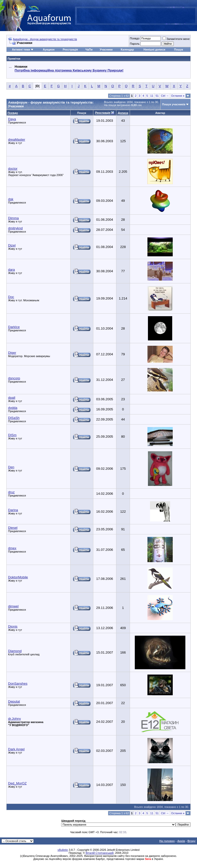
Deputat (14, 701)
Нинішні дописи (154, 49)
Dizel (12, 245)
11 (152, 96)
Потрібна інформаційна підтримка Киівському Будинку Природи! (69, 70)
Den (11, 467)
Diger (12, 353)
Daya (12, 119)
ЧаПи (89, 49)
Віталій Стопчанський (100, 853)
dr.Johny (14, 719)
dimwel (13, 606)
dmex (12, 548)
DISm (12, 435)
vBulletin (63, 850)
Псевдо (135, 38)
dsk (11, 199)
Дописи (123, 113)
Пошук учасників (174, 104)
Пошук (178, 49)
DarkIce (14, 327)
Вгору (191, 841)
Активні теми (21, 49)
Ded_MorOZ (17, 783)
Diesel (13, 528)
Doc (11, 297)
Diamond (15, 651)
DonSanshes (18, 684)
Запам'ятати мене (176, 39)
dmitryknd (15, 228)
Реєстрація (70, 49)
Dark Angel (16, 749)
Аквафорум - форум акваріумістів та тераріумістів (45, 39)
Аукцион (49, 49)
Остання (178, 96)
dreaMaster (17, 140)
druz (11, 492)
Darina (13, 510)
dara (12, 270)
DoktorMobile (18, 577)
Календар (127, 49)
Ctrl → (165, 96)
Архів (181, 841)
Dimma (13, 218)
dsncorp (14, 378)
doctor (13, 169)
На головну (167, 841)
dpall (12, 398)
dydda (13, 408)
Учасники (106, 49)
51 (157, 96)
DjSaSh (14, 418)
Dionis (13, 626)
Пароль (135, 44)
